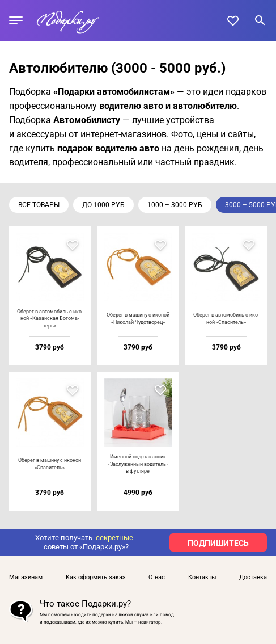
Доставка (253, 578)
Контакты (202, 578)
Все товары (39, 205)
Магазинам (26, 578)
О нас (157, 578)
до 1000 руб (103, 205)
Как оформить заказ (96, 578)
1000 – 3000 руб (175, 205)
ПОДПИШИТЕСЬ (218, 543)
